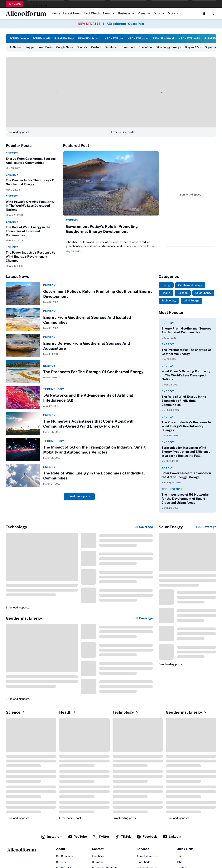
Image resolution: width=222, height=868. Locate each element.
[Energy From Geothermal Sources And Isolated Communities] (23, 320)
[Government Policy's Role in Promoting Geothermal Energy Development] (111, 183)
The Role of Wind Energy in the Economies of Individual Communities (28, 231)
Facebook (147, 837)
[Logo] (21, 850)
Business (126, 13)
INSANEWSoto (113, 38)
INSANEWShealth (189, 38)
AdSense (15, 47)
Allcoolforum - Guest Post (125, 24)
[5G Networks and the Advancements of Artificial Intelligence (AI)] (23, 398)
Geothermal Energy (187, 712)
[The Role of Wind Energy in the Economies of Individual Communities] (23, 475)
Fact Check (92, 13)
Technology (54, 389)
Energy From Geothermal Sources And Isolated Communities (31, 161)
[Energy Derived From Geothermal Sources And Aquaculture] (23, 346)
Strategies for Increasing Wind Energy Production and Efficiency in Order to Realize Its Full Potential (186, 452)
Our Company (64, 856)
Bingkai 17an (193, 47)
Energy (12, 153)
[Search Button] (212, 13)
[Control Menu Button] (203, 13)
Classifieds (143, 862)
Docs (159, 13)
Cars (180, 856)
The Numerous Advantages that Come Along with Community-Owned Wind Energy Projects (89, 424)
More (174, 13)
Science (16, 712)
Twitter (101, 837)
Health (68, 712)
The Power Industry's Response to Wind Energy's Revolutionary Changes (30, 257)
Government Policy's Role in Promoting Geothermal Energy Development (102, 229)
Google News (65, 47)
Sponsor (82, 47)
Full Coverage (143, 527)
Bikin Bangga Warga (168, 47)
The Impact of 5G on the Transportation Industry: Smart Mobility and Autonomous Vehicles (94, 450)
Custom (96, 47)
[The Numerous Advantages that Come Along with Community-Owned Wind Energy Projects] (23, 424)
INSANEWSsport (89, 38)
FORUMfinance (19, 38)
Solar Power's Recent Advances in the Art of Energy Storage (186, 475)
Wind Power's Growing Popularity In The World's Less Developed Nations (30, 206)
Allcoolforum (26, 14)
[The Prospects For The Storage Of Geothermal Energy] (23, 372)
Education (145, 47)
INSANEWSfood (163, 38)
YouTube (77, 837)
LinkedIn (172, 837)
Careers (61, 862)
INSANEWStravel (138, 38)
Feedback (98, 856)
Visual (144, 13)
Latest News (72, 13)
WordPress (46, 47)
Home (56, 13)
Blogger (30, 47)
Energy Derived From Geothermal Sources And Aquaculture (87, 346)
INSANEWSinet (64, 38)
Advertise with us (147, 856)
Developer (111, 47)
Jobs (179, 862)
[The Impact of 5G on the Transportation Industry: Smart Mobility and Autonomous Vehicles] (23, 449)
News (109, 13)
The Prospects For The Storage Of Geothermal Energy (31, 182)
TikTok (123, 837)
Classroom (128, 47)
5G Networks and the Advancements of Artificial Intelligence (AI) (88, 398)
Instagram (52, 837)
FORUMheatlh (42, 38)
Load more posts (79, 496)
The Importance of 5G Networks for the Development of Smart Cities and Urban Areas (185, 499)
